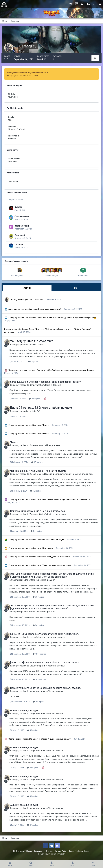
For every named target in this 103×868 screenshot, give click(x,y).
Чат (11, 374)
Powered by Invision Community (51, 856)
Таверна (59, 388)
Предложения (55, 449)
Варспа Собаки (23, 229)
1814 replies (42, 657)
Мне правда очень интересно (57, 560)
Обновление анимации (54, 543)
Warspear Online (39, 517)
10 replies (40, 465)
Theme (49, 853)
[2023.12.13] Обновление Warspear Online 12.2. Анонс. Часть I (47, 637)
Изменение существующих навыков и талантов (70, 477)
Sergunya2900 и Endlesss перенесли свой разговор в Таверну (66, 374)
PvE (40, 415)
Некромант (63, 517)
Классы (42, 348)
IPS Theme (17, 853)
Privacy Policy (61, 853)
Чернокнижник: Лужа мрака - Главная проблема (40, 474)
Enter (34, 583)
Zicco (34, 477)
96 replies (41, 600)
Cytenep (19, 211)
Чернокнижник (58, 694)
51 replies (38, 402)
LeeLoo (35, 640)
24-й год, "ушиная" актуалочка (34, 345)
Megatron (36, 694)
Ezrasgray (16, 303)
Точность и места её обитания (57, 568)
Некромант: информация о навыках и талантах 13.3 (67, 503)
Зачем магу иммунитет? (50, 313)
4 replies (35, 365)
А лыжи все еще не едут (26, 713)
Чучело (47, 428)
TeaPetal (20, 248)
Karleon (35, 449)
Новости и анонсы (57, 640)
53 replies (42, 704)
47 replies (36, 733)
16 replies (38, 494)
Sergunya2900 (38, 388)
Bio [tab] (75, 292)
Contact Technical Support (79, 853)
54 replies (39, 534)
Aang (11, 313)
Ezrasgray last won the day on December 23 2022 (30, 72)
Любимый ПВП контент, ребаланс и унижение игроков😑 (70, 321)
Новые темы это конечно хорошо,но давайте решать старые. (48, 690)
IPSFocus (28, 853)
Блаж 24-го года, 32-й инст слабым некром (50, 333)
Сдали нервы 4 (23, 220)
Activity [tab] (28, 292)
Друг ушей (21, 239)
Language (39, 853)
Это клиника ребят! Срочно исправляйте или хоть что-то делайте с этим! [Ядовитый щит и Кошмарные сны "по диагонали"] (54, 578)
